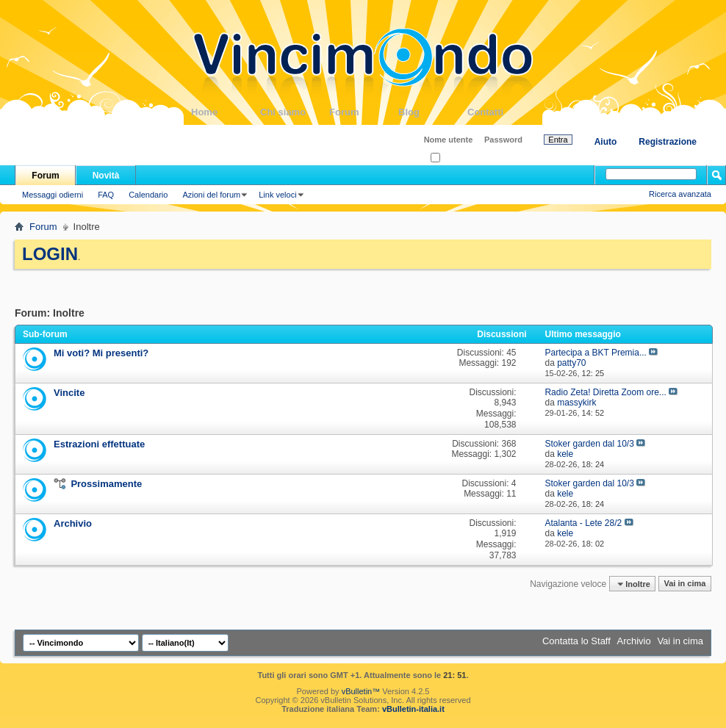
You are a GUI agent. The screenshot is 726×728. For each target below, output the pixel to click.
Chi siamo (295, 112)
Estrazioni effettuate (99, 444)
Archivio (73, 523)
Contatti (502, 112)
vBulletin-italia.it (413, 709)
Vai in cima (684, 584)
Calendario (148, 195)
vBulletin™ (361, 691)
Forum (364, 112)
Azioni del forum (211, 195)
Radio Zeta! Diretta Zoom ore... (605, 392)
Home (226, 112)
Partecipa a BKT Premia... (596, 353)
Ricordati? (453, 158)
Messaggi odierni (53, 195)
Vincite (69, 393)
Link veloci (277, 195)
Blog (433, 112)
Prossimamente (106, 484)
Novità (106, 176)
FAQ (106, 195)
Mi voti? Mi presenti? (101, 353)
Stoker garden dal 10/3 (589, 444)
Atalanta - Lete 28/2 (583, 523)
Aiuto (606, 142)
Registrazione (668, 142)
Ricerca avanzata (680, 194)
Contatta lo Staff (576, 641)
